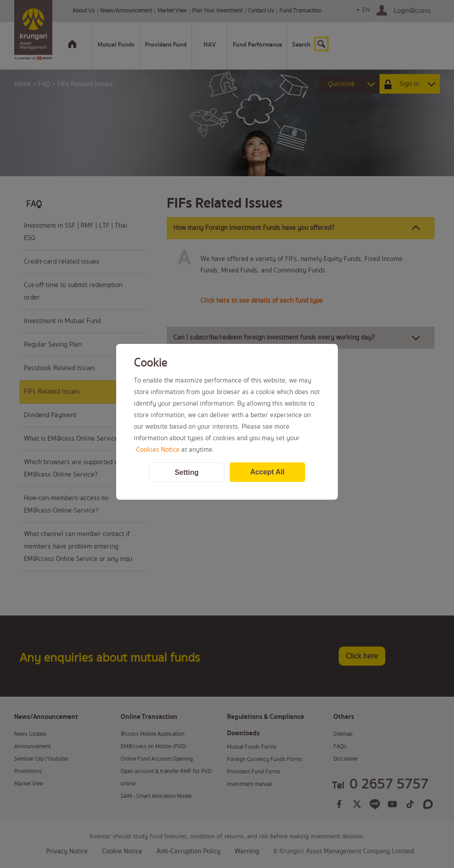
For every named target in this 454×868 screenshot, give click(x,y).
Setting (187, 472)
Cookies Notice (158, 450)
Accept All (267, 472)
